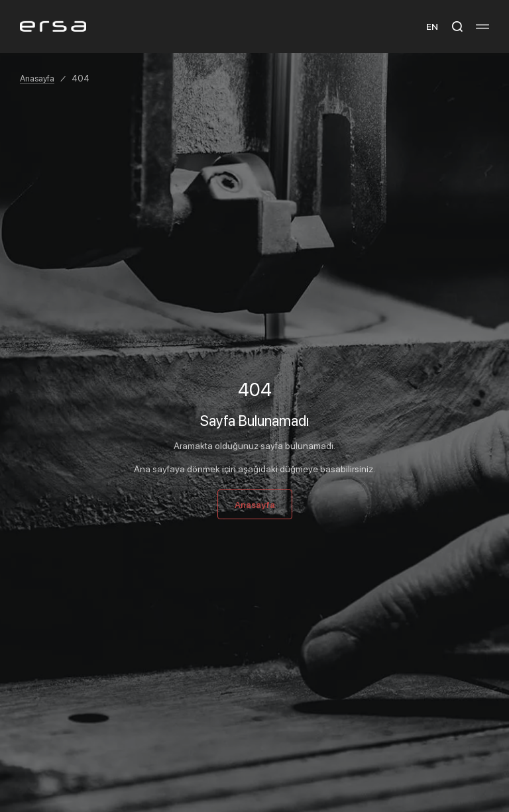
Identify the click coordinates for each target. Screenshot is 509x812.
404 (81, 78)
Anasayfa (37, 78)
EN (432, 26)
